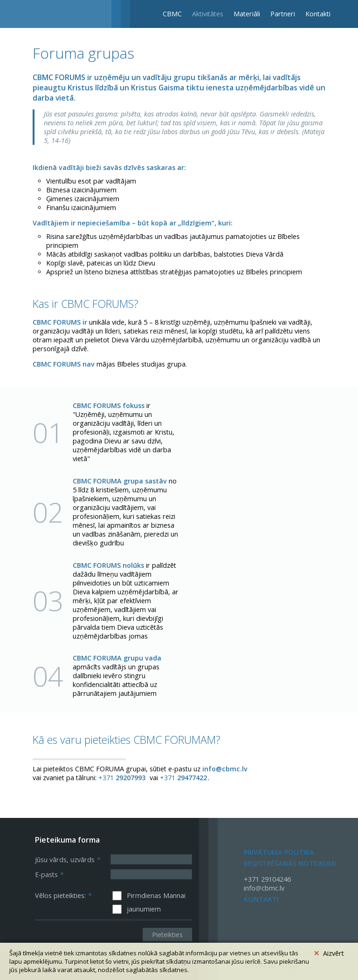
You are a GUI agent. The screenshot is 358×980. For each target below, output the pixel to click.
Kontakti (318, 14)
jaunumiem (144, 909)
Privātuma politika (279, 852)
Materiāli (247, 14)
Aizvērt (329, 952)
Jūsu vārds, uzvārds (68, 860)
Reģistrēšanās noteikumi (290, 863)
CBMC (172, 14)
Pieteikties (167, 935)
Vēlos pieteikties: (63, 895)
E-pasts (49, 875)
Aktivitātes (208, 14)
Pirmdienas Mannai (156, 895)
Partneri (283, 14)
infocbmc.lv (264, 888)
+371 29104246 (267, 879)
